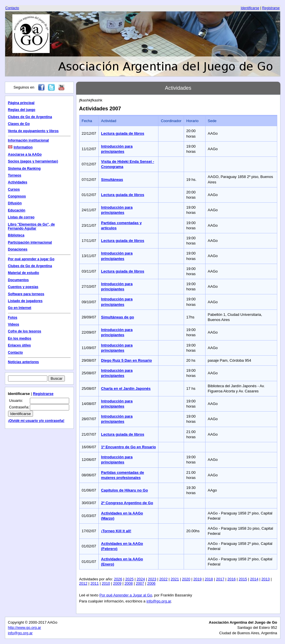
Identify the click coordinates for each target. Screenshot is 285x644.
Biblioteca (16, 235)
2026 (118, 579)
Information (20, 147)
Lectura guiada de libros (123, 133)
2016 (231, 579)
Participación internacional (30, 242)
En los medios (20, 338)
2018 (209, 579)
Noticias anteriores (24, 362)
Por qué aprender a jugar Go (31, 259)
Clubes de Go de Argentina (30, 117)
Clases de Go (19, 124)
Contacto (12, 8)
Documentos (19, 280)
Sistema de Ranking (24, 169)
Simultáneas (112, 180)
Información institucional (29, 140)
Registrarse (271, 8)
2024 (141, 579)
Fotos (13, 318)
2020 (186, 579)
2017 (220, 579)
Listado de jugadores (25, 301)
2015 (243, 579)
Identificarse (250, 8)
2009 (117, 583)
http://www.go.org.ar (25, 628)
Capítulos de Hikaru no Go (124, 490)
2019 (198, 579)
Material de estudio (24, 273)
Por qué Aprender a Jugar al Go (126, 595)
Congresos (17, 196)
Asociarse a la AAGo (25, 154)
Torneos (15, 175)
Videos (14, 324)
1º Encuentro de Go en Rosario (128, 447)
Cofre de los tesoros (25, 331)
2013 (266, 579)
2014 (254, 579)
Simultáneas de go (118, 317)
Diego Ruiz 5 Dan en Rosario (126, 360)
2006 (151, 583)
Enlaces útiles (20, 345)
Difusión (15, 203)
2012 (83, 583)
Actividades (18, 182)
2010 (106, 583)
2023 (152, 579)
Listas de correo (21, 217)
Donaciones (18, 249)
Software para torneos (26, 294)
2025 (129, 579)
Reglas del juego (22, 110)
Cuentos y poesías (23, 287)
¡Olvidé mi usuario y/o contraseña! (36, 421)
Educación (17, 210)
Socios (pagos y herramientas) (33, 161)
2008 (129, 583)
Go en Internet (20, 308)
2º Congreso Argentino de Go (127, 503)
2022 (163, 579)
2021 (175, 579)
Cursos (14, 189)
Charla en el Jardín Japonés (126, 388)
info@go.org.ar (159, 601)
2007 (140, 583)
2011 (95, 583)
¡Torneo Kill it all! (116, 531)
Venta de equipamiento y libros (33, 131)
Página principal (21, 103)
